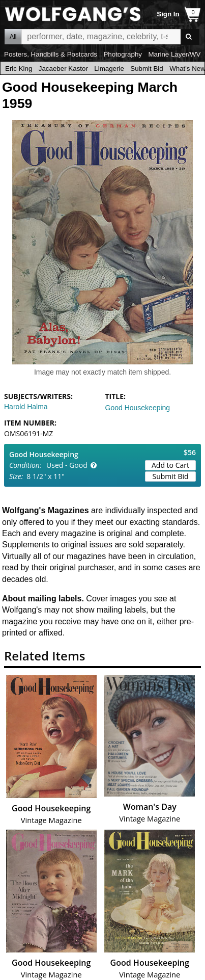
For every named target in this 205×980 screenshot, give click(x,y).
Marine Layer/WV (174, 54)
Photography (123, 54)
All (13, 37)
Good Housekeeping (138, 408)
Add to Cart (170, 465)
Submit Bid (147, 69)
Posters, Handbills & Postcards (51, 54)
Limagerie (109, 69)
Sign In (168, 14)
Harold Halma (26, 407)
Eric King (19, 69)
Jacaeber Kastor (63, 69)
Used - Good (67, 465)
